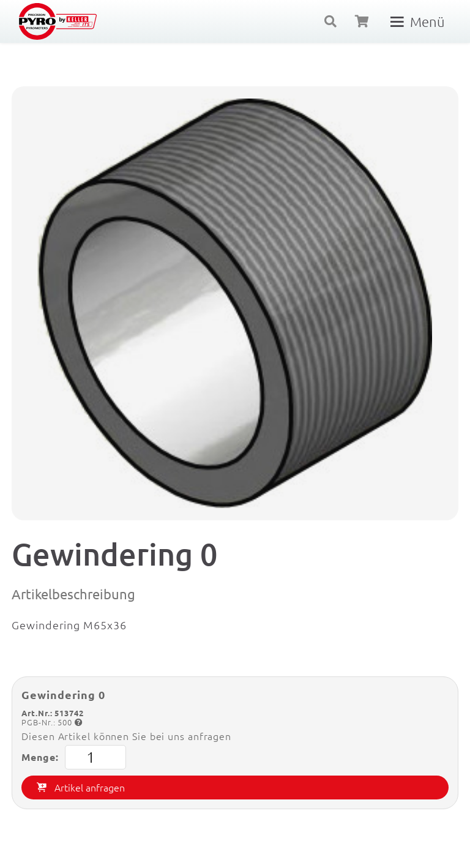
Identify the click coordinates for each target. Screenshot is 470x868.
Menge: (73, 757)
